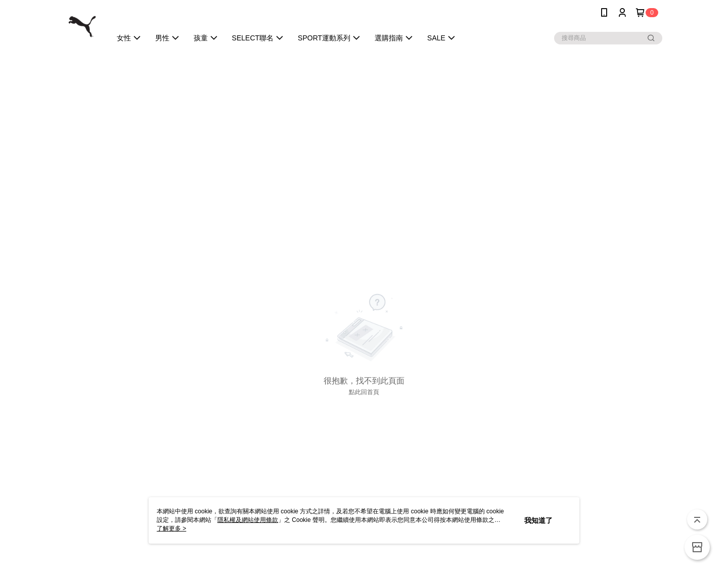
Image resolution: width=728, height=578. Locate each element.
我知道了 (538, 520)
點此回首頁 (364, 392)
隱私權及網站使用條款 (248, 520)
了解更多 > (171, 528)
